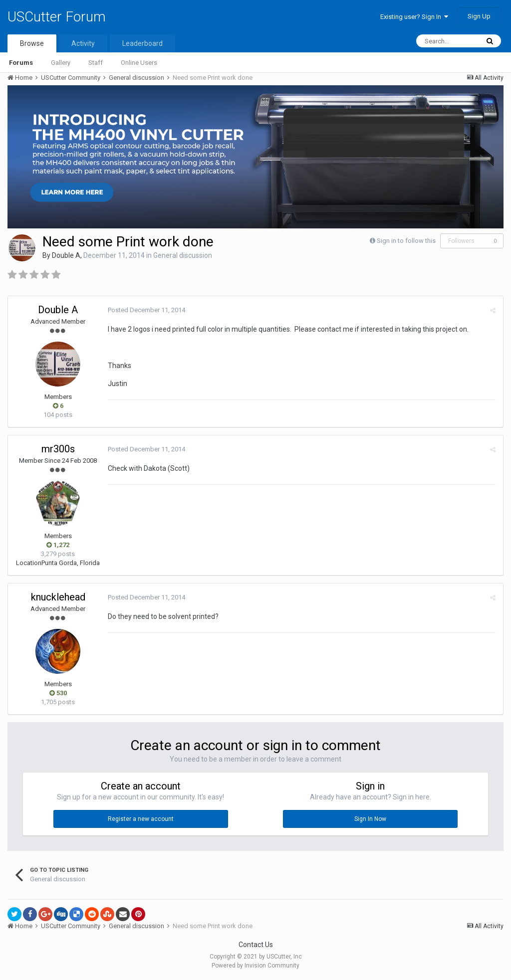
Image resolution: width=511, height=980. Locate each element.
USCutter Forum (57, 17)
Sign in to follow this (406, 241)
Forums (21, 63)
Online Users (139, 63)
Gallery (61, 63)
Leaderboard (142, 43)
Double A (66, 255)
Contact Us (256, 945)
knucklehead (58, 597)
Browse (32, 43)
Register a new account (141, 819)
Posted (146, 310)
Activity (83, 43)
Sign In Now (370, 819)
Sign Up (479, 16)
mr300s (58, 449)
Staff (96, 63)
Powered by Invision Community (255, 966)
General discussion (183, 255)
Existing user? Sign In (414, 17)
